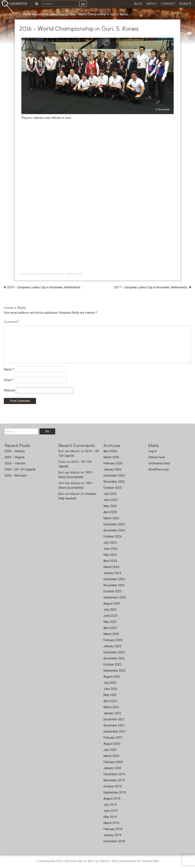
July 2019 (110, 805)
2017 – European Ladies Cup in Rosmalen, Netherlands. (151, 287)
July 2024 (110, 543)
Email (8, 380)
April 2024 (110, 561)
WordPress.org (158, 469)
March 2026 (111, 457)
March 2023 (111, 634)
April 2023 (110, 628)
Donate (185, 4)
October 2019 (113, 786)
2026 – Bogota (14, 457)
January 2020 (112, 768)
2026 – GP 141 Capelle (20, 469)
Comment (12, 322)
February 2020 (113, 762)
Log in (152, 451)
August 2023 (112, 604)
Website (9, 390)
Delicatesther (150, 861)
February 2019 (113, 829)
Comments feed (159, 463)
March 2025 (111, 518)
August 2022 (112, 677)
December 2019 (114, 774)
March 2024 (111, 567)
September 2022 (115, 671)
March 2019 (111, 823)
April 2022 (110, 701)
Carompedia (47, 861)
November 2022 (114, 658)
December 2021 (114, 719)
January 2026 (112, 469)
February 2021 (113, 738)
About (152, 4)
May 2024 (110, 555)
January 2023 (112, 646)
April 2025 (110, 512)
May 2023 (110, 622)
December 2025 (114, 476)
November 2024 (114, 530)
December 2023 (114, 579)
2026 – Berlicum (16, 476)
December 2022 (114, 652)
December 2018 (114, 841)
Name (9, 369)
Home (27, 14)
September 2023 (115, 597)
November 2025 (114, 482)
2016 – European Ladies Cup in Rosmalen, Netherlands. (44, 287)
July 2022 (110, 683)
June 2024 (110, 549)
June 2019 (110, 811)
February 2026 (113, 463)
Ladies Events (58, 14)
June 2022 (110, 689)
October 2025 (113, 488)
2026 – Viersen (15, 463)
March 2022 (111, 707)
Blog (138, 4)
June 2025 (110, 500)
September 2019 (115, 792)
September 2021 (115, 732)
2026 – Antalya (15, 451)
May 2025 (110, 506)
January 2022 (112, 713)
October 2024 (113, 536)
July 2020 (110, 750)
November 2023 (114, 585)
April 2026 (110, 451)
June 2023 (110, 616)
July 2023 (110, 610)
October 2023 (113, 591)
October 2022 (113, 664)
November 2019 (114, 780)
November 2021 (114, 725)
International (40, 14)
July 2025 (110, 494)
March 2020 (111, 756)
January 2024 (112, 573)
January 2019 (112, 835)
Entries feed (157, 457)
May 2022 (110, 695)
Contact (168, 4)
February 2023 (113, 640)
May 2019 (110, 817)
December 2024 (114, 524)
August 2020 (112, 744)
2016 (31, 274)
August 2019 (112, 799)
